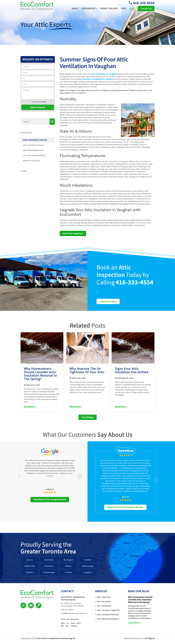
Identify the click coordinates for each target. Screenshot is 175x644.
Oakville (30, 572)
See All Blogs (88, 417)
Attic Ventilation (104, 606)
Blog (132, 8)
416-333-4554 (142, 3)
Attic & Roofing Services (33, 150)
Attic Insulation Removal (108, 615)
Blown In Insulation (32, 161)
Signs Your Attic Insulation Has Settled (132, 370)
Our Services (89, 8)
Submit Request (38, 107)
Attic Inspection (104, 597)
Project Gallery (109, 8)
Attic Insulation (104, 602)
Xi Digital (150, 638)
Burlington (68, 560)
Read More (30, 407)
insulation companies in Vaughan (98, 79)
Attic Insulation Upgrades (108, 610)
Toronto (68, 572)
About (75, 8)
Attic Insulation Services (34, 145)
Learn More (134, 623)
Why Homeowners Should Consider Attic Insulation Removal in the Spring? (40, 374)
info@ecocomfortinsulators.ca (74, 613)
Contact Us (146, 9)
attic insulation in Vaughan (104, 74)
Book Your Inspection (73, 233)
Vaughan (88, 572)
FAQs (124, 8)
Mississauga (88, 566)
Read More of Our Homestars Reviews (125, 507)
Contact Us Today (108, 302)
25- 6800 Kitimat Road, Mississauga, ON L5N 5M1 (73, 605)
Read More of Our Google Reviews (50, 499)
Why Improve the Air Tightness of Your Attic (87, 370)
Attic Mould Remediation (34, 155)
